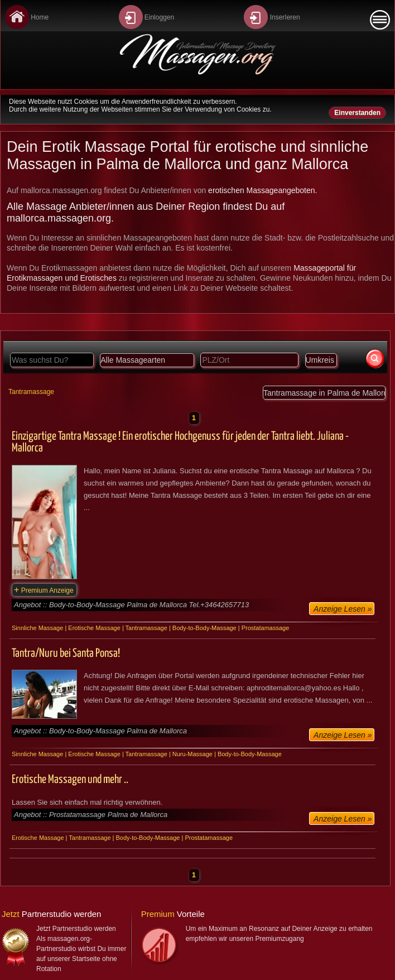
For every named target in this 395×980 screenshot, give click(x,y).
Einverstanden (357, 113)
